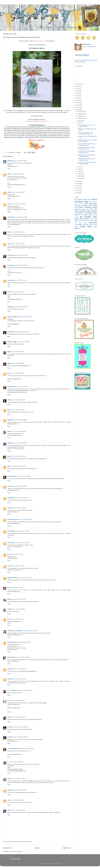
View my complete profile (89, 47)
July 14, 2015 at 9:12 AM (21, 387)
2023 (78, 91)
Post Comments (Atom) (16, 852)
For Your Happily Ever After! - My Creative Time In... (86, 126)
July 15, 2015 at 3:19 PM (20, 790)
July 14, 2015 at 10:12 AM (18, 400)
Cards (86, 202)
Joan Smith (11, 217)
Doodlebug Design (91, 207)
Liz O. (9, 700)
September (81, 118)
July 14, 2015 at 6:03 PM (20, 669)
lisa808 (9, 609)
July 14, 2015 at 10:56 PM (21, 727)
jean (9, 587)
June (79, 167)
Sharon (9, 431)
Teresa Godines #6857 (14, 749)
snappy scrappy (12, 342)
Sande (9, 779)
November (81, 114)
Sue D (9, 566)
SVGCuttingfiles (79, 225)
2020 (78, 98)
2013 (78, 184)
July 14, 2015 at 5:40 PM (23, 657)
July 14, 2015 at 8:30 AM (23, 342)
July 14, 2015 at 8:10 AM (21, 307)
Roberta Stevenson (13, 519)
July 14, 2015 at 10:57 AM (18, 456)
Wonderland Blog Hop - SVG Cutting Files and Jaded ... (87, 141)
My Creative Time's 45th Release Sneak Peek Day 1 (86, 156)
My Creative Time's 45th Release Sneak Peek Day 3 (86, 148)
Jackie (9, 244)
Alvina (9, 717)
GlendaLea (10, 161)
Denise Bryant (11, 531)
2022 (78, 93)
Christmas (85, 206)
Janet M (10, 508)
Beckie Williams (12, 476)
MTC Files (81, 215)
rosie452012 (11, 498)
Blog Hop (87, 200)
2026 (78, 86)
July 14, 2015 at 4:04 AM (20, 161)
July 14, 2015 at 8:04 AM (17, 292)
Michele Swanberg (13, 578)
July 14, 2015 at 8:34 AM (17, 352)
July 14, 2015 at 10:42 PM (26, 690)
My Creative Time (40, 41)
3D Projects (79, 200)
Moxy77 (10, 232)
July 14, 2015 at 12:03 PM (19, 508)
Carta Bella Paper (91, 204)
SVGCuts (93, 223)
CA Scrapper (11, 265)
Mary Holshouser (12, 642)
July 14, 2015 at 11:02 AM (19, 466)
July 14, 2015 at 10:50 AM (20, 443)
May (79, 169)
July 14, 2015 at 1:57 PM (19, 599)
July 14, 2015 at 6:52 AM (21, 265)
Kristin (9, 456)
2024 (78, 89)
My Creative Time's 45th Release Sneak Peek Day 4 (86, 144)
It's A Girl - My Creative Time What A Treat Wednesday (87, 163)
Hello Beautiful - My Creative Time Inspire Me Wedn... (86, 159)
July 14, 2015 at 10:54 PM (18, 717)
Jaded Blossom (92, 211)
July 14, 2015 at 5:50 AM (21, 217)
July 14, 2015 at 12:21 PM (23, 543)
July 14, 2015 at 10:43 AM (19, 431)
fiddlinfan (10, 790)
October (80, 116)
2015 (78, 110)
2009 (78, 193)
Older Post (67, 848)
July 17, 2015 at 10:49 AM (18, 810)
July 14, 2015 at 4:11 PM (30, 631)
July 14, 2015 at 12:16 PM (25, 519)
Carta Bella (92, 202)
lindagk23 (10, 420)
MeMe (9, 363)
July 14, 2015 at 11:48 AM (20, 486)
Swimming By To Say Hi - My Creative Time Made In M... (85, 133)
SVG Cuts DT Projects (85, 221)
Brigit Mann (87, 44)
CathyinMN (10, 387)
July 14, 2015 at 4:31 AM (17, 174)
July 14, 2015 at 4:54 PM (24, 642)
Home (37, 848)
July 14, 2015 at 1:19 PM (18, 566)
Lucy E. (9, 204)
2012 (78, 186)
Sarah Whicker (11, 657)
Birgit (9, 352)
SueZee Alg (11, 280)
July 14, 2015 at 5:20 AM (19, 204)
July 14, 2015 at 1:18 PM (17, 554)
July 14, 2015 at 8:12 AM (25, 317)
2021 (78, 96)
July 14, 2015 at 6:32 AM (19, 232)
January (80, 178)
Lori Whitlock (79, 213)
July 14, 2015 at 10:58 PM (21, 737)
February (80, 176)
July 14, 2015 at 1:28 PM (25, 578)
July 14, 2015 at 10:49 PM (18, 700)
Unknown (10, 486)
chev (9, 800)
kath (9, 174)
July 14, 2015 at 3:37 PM (17, 619)
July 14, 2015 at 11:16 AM (24, 476)
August (80, 121)
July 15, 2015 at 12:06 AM (16, 762)
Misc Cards (88, 215)
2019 (78, 100)
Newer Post (7, 848)
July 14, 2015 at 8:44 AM (18, 363)
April (79, 171)
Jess (9, 292)
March (80, 174)
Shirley (9, 192)
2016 (78, 107)
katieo (9, 400)
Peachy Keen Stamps (82, 219)
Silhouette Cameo (88, 225)
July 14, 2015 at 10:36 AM (20, 420)
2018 (78, 103)
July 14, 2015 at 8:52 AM (17, 373)
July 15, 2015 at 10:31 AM (18, 779)
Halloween (83, 211)
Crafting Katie (11, 332)
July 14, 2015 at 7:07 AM (21, 280)
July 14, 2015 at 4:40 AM (18, 192)
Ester (9, 373)
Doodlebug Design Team (82, 209)
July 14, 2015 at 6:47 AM (21, 255)
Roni (9, 619)
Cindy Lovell (11, 255)
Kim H (9, 810)
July (79, 123)
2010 (78, 190)
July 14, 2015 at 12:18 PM (23, 531)
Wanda (9, 466)
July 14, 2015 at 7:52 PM (20, 679)
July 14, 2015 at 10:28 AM (18, 410)
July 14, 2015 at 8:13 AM (22, 332)
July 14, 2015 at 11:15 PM (27, 749)
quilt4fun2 (10, 443)
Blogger (59, 864)
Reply (9, 169)
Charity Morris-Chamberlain (15, 631)
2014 (78, 181)
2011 (78, 188)
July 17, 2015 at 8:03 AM (17, 800)
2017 (78, 105)
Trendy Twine (86, 227)
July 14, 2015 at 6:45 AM (18, 244)
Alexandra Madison (13, 317)
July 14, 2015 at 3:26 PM (18, 609)
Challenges (78, 206)
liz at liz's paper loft (13, 690)
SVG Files (83, 223)
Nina (9, 554)
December (81, 112)
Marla (9, 410)
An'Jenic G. (11, 727)
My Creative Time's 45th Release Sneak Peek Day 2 (86, 152)
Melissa (10, 599)
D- (8, 762)
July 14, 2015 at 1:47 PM (17, 587)
